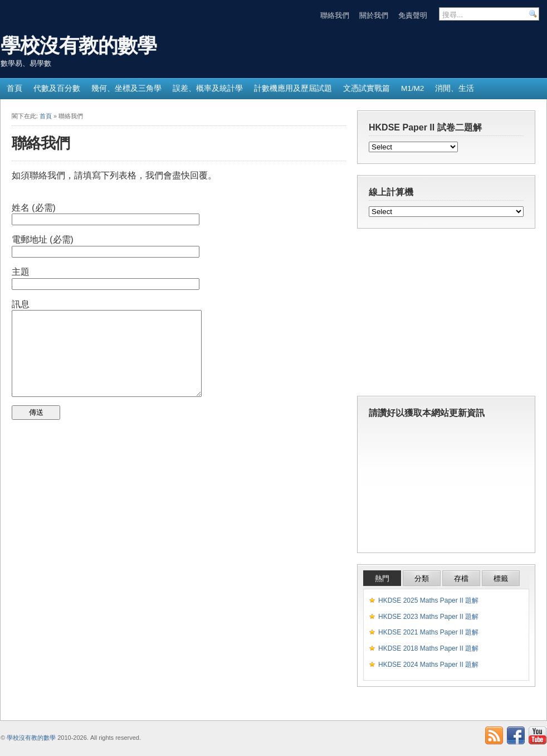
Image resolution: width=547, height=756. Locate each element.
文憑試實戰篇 (367, 88)
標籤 (501, 578)
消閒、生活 (455, 88)
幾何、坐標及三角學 (126, 88)
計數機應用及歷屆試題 (293, 88)
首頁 (14, 88)
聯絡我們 (335, 15)
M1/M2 (412, 88)
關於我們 (374, 15)
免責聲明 (413, 15)
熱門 (382, 578)
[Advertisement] (446, 315)
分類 (422, 578)
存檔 (461, 578)
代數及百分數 (57, 88)
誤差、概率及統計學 (208, 88)
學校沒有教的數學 (79, 45)
